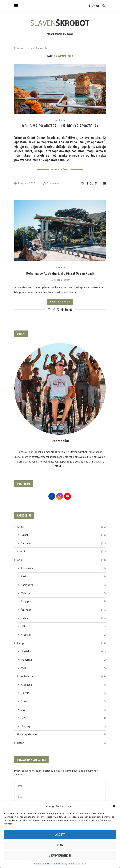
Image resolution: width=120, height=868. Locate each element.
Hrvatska (63, 651)
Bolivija (63, 692)
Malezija (63, 593)
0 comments (52, 183)
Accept (60, 835)
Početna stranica (23, 48)
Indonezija (63, 568)
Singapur (63, 601)
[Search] (104, 6)
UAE (63, 626)
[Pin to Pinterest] (96, 183)
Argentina (63, 684)
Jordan (63, 576)
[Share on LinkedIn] (100, 183)
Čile (63, 709)
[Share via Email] (104, 183)
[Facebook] (90, 6)
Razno (61, 742)
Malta (63, 668)
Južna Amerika (61, 676)
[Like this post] (83, 183)
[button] (114, 806)
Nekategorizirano (61, 734)
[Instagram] (93, 6)
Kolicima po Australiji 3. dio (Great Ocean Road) (60, 273)
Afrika (61, 526)
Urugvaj (63, 726)
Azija (61, 559)
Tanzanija (63, 543)
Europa (61, 643)
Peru (63, 717)
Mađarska (63, 659)
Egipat (63, 534)
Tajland (63, 618)
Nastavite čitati (60, 169)
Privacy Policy (60, 864)
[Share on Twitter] (91, 183)
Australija (61, 551)
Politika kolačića (43, 864)
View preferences (60, 856)
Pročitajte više (60, 301)
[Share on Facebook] (87, 183)
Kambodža (63, 584)
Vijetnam (63, 634)
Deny (60, 845)
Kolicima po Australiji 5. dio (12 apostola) (60, 126)
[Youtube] (98, 6)
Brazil (63, 701)
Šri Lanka (63, 609)
